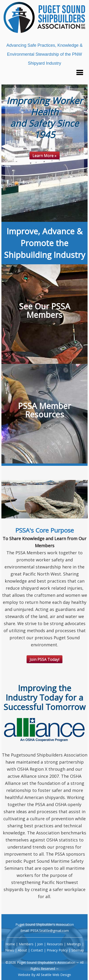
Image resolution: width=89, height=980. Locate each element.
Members (26, 944)
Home (10, 944)
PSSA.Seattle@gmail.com (50, 931)
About (22, 950)
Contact (37, 950)
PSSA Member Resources (44, 410)
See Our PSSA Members (45, 311)
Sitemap (78, 950)
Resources (55, 944)
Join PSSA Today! (44, 659)
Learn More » (44, 156)
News (10, 950)
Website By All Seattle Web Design (44, 975)
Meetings (74, 944)
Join (40, 944)
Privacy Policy (57, 950)
